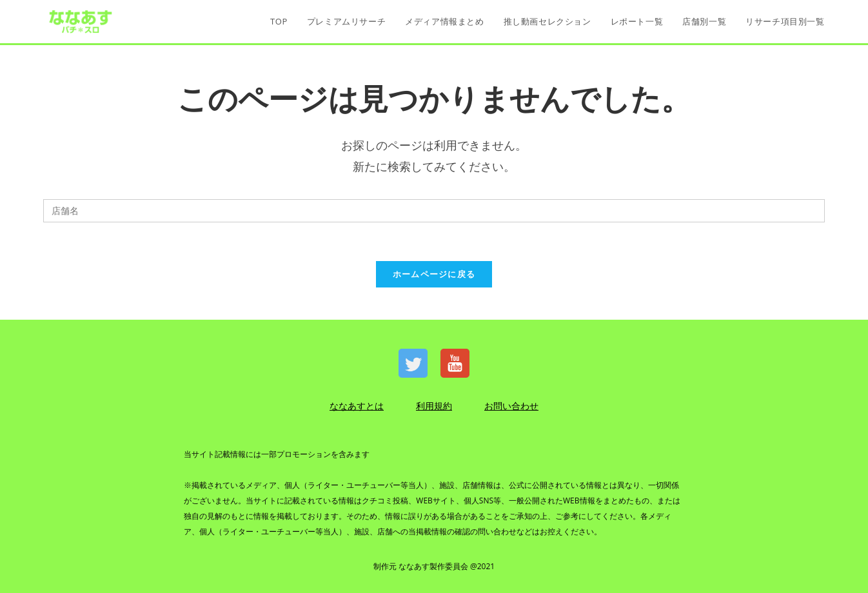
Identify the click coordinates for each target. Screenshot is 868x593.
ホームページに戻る (434, 274)
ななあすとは (357, 406)
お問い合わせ (511, 406)
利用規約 (434, 406)
